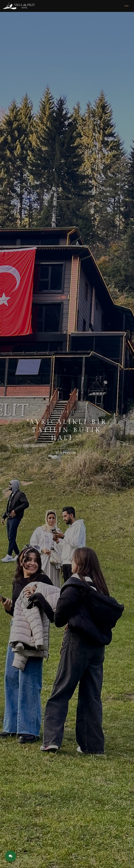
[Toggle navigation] (126, 6)
